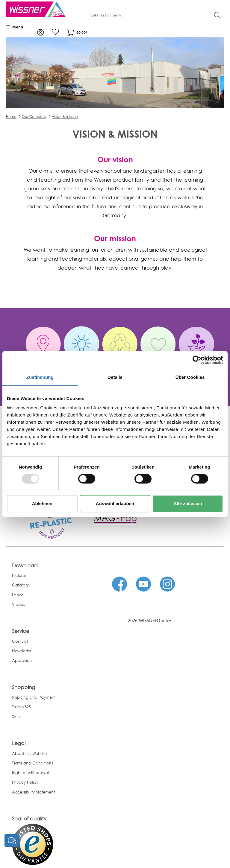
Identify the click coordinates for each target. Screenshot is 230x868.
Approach (22, 660)
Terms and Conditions (32, 763)
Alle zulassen (188, 503)
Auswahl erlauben (115, 503)
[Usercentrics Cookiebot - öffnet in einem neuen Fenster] (197, 360)
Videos (18, 604)
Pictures (19, 575)
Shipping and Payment (34, 697)
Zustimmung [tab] (40, 377)
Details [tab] (115, 377)
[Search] (217, 15)
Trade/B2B (21, 707)
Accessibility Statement (33, 792)
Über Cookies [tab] (190, 377)
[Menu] (15, 27)
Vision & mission (65, 117)
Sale (16, 717)
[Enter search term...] (148, 15)
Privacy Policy (25, 782)
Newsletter (22, 651)
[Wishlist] (55, 32)
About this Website (29, 753)
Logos (18, 595)
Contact (20, 641)
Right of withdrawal (31, 773)
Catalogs (21, 585)
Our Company (34, 117)
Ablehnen (42, 503)
